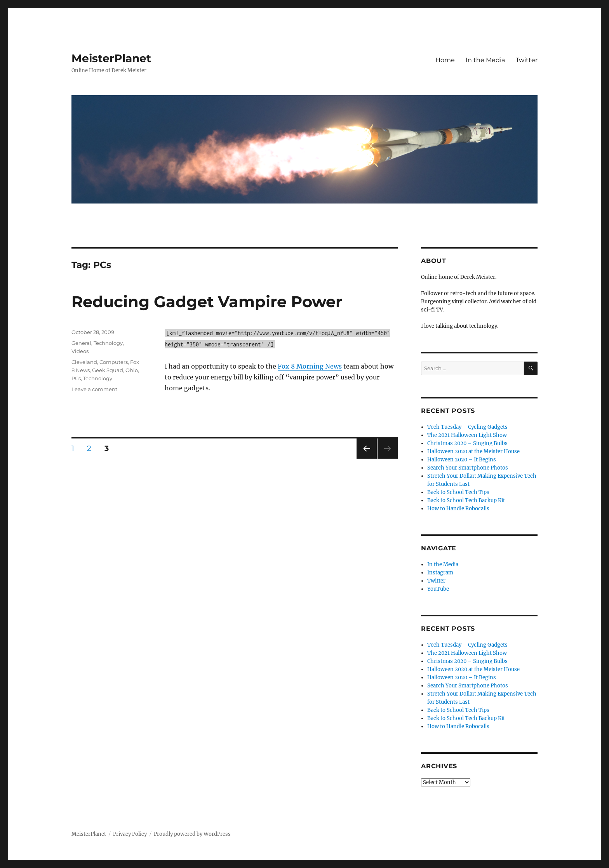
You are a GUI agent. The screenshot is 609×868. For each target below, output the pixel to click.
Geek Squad (108, 370)
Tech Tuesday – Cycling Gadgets (467, 427)
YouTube (438, 589)
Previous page (366, 458)
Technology (108, 343)
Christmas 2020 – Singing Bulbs (467, 443)
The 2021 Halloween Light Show (467, 435)
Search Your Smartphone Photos (468, 468)
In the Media (485, 60)
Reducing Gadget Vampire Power (207, 302)
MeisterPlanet (111, 58)
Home (445, 60)
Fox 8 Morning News (310, 366)
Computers (114, 362)
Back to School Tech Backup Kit (466, 500)
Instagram (440, 573)
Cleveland (84, 362)
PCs (76, 378)
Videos (80, 351)
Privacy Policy (130, 834)
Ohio (132, 370)
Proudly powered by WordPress (192, 834)
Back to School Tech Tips (458, 492)
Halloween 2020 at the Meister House (473, 451)
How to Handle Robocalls (458, 509)
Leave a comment (94, 389)
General (81, 343)
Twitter (527, 60)
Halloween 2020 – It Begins (462, 460)
